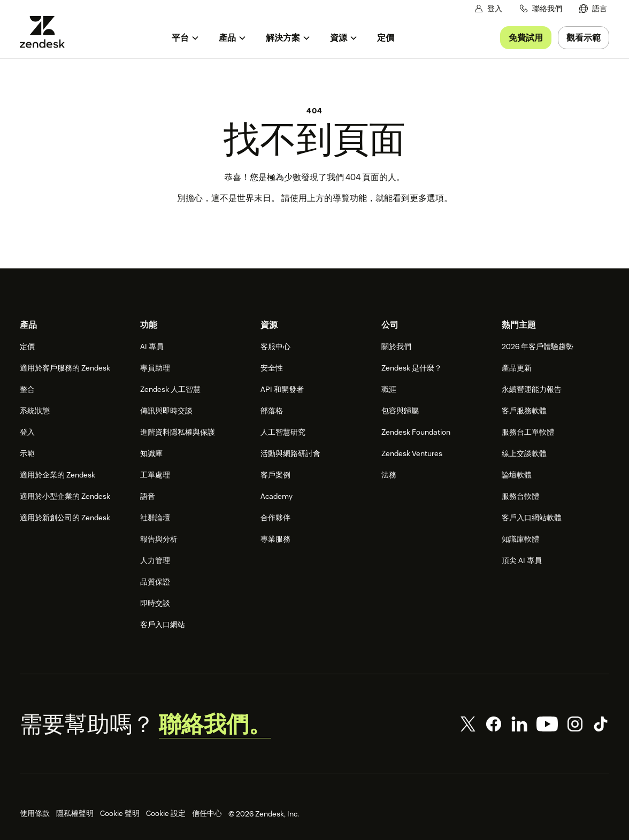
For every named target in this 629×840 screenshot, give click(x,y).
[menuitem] (593, 9)
